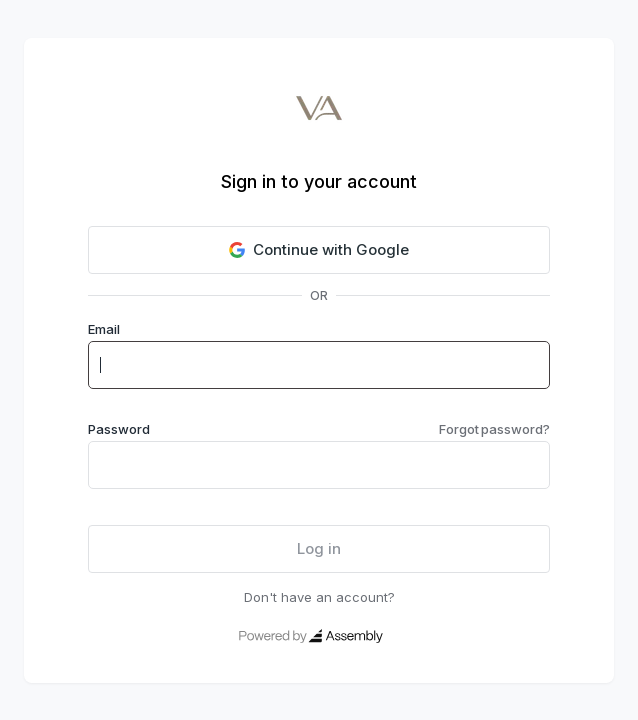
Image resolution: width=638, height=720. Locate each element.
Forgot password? (494, 429)
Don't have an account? (319, 597)
